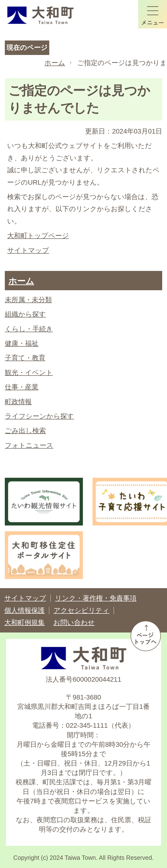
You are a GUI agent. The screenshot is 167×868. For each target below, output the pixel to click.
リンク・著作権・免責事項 (96, 598)
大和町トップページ (38, 236)
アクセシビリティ (81, 610)
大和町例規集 (25, 622)
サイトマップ (28, 250)
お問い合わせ (74, 622)
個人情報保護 (25, 610)
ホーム (55, 63)
